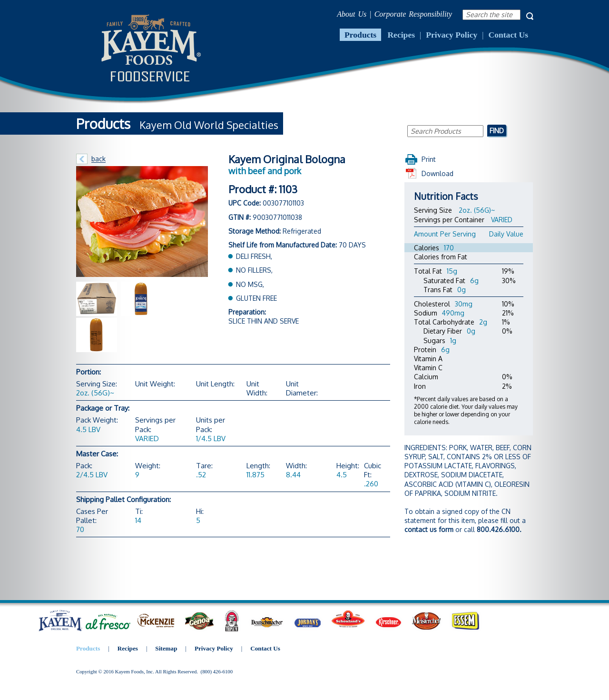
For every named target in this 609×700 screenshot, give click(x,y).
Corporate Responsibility (413, 14)
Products (360, 35)
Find (497, 130)
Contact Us (508, 35)
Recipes (401, 35)
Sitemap (166, 648)
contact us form (429, 529)
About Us (352, 14)
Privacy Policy (452, 35)
